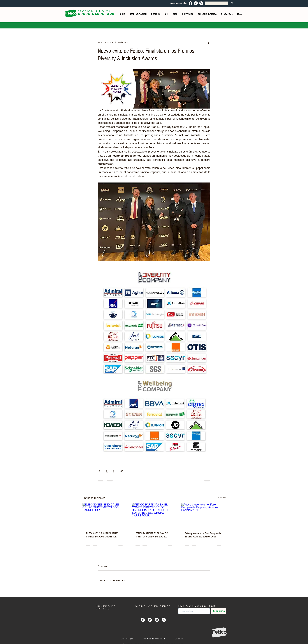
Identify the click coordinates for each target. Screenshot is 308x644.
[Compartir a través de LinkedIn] (114, 471)
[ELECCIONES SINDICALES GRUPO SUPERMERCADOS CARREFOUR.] (105, 516)
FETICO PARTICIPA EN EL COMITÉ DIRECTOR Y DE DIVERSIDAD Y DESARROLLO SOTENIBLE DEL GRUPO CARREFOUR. (154, 535)
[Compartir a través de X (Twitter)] (107, 471)
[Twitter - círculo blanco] (150, 620)
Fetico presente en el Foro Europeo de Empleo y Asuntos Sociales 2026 (203, 535)
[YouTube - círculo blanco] (157, 620)
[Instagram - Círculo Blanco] (164, 620)
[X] (201, 3)
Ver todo (222, 498)
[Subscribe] (219, 611)
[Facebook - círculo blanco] (143, 620)
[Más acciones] (209, 42)
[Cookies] (179, 639)
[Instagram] (196, 3)
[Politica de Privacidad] (155, 639)
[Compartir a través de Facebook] (99, 471)
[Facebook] (191, 3)
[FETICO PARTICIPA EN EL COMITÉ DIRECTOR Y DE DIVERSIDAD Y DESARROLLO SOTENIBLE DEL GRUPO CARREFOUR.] (154, 516)
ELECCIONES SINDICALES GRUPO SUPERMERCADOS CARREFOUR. (102, 535)
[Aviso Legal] (128, 639)
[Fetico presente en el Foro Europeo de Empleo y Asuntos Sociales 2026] (203, 516)
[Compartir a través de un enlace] (122, 471)
